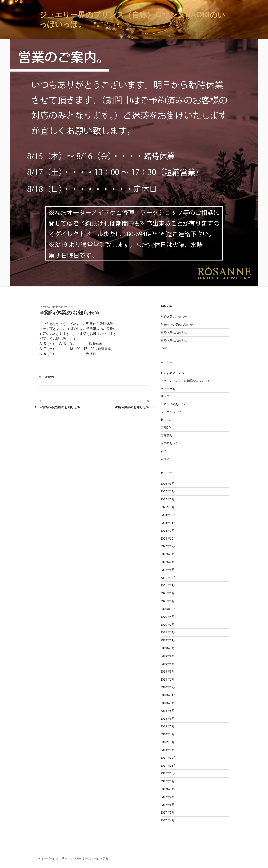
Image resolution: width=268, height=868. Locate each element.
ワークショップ (171, 412)
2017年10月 (168, 773)
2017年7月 (168, 797)
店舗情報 (50, 377)
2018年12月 (168, 687)
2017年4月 (168, 820)
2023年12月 (168, 539)
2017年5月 (168, 812)
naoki (68, 307)
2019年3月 (168, 672)
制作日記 (166, 420)
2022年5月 (168, 570)
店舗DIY (166, 428)
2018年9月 (168, 703)
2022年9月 (168, 554)
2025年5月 (168, 507)
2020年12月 (168, 609)
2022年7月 (168, 562)
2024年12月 (168, 515)
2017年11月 (168, 766)
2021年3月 (168, 601)
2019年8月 (168, 648)
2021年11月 (168, 585)
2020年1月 (168, 625)
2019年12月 (168, 632)
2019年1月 (168, 679)
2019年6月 (168, 656)
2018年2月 (168, 750)
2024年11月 (168, 523)
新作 (164, 451)
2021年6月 (168, 593)
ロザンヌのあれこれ (174, 404)
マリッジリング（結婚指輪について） (186, 381)
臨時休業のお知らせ (174, 317)
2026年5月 (168, 484)
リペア (165, 396)
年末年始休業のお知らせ (177, 325)
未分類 (165, 459)
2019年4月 (168, 664)
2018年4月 (168, 734)
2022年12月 (168, 546)
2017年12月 (168, 758)
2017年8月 (168, 789)
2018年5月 (168, 726)
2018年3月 (168, 742)
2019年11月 (168, 640)
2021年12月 (168, 578)
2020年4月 (168, 617)
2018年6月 (168, 719)
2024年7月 (168, 531)
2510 (164, 348)
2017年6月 (168, 805)
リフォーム (168, 389)
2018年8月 (168, 711)
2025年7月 (168, 499)
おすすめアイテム (172, 373)
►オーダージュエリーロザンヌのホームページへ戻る (73, 858)
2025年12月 (168, 491)
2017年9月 (168, 781)
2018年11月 (168, 695)
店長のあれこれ (171, 443)
